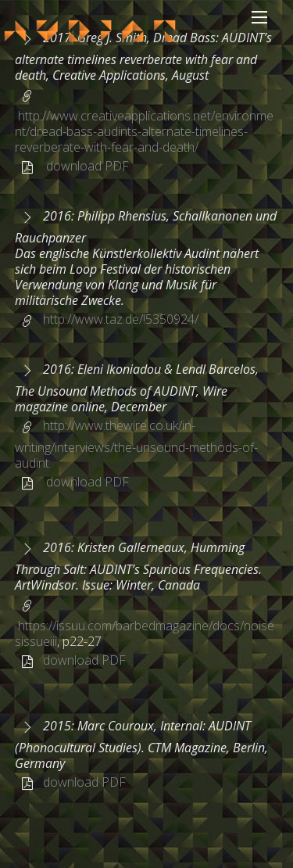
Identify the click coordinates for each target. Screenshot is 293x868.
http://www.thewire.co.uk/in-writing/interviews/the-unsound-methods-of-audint (136, 444)
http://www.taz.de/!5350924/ (121, 319)
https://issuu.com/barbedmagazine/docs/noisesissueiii (145, 633)
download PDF (88, 166)
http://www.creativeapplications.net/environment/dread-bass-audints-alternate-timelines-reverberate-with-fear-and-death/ (144, 131)
